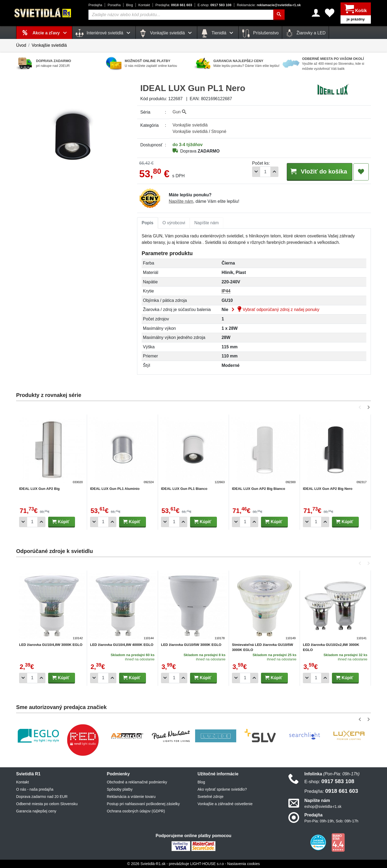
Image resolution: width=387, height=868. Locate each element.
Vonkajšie (190, 125)
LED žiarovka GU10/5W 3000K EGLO (191, 645)
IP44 (226, 291)
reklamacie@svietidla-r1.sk (269, 5)
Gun (179, 112)
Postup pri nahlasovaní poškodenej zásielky (144, 804)
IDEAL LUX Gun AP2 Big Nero (328, 489)
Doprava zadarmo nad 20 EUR (42, 797)
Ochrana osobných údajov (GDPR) (136, 811)
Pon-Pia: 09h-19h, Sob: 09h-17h (332, 821)
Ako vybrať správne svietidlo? (222, 789)
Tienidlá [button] (218, 33)
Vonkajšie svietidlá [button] (166, 33)
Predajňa (95, 5)
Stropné (219, 131)
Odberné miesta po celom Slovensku (47, 804)
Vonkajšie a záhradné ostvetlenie (225, 804)
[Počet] (265, 172)
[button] (361, 407)
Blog (130, 5)
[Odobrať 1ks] (256, 172)
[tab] (148, 223)
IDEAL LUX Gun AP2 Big (39, 489)
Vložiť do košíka (319, 171)
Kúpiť (61, 522)
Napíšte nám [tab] (207, 223)
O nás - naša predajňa (35, 789)
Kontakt (144, 5)
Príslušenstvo (260, 33)
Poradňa (114, 5)
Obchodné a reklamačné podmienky (137, 782)
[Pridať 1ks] (274, 172)
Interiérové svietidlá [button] (104, 33)
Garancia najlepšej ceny (36, 811)
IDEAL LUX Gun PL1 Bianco (184, 489)
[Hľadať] (279, 15)
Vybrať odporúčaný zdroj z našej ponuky (274, 310)
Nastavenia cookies (243, 864)
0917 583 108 (214, 5)
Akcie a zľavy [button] (51, 33)
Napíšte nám (181, 201)
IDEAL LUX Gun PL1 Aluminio (115, 489)
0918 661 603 (174, 5)
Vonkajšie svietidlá (49, 45)
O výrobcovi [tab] (174, 223)
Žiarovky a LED (306, 33)
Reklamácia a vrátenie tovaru (131, 797)
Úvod (21, 45)
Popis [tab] (148, 223)
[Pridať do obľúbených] (361, 172)
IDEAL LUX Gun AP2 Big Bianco (259, 489)
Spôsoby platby (120, 789)
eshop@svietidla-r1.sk (323, 806)
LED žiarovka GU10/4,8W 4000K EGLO (122, 645)
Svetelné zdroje (211, 797)
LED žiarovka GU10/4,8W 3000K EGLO (51, 645)
